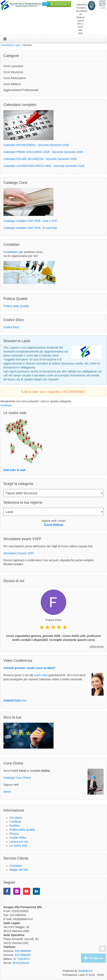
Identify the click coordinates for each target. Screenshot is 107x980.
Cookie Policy (18, 838)
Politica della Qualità (16, 306)
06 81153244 (61, 4)
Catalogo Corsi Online (17, 778)
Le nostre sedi (18, 846)
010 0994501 (23, 955)
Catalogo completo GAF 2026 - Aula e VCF (30, 221)
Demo (7, 792)
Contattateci (11, 252)
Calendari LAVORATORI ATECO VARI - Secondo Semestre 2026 (44, 166)
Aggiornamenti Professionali (21, 90)
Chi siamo (16, 818)
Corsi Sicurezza (13, 72)
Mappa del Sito (19, 870)
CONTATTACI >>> (15, 701)
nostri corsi (41, 675)
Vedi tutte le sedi (14, 470)
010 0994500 (23, 951)
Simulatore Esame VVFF (19, 553)
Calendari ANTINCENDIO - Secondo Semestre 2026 (36, 145)
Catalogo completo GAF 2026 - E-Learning (30, 228)
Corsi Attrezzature (15, 78)
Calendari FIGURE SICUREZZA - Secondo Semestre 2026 (40, 159)
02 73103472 (21, 959)
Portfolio (15, 826)
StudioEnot (85, 971)
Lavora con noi (19, 842)
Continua (6, 405)
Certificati (15, 822)
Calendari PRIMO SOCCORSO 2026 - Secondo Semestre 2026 (43, 152)
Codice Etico (11, 327)
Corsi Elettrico (12, 84)
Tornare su (93, 958)
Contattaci (16, 866)
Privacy (14, 834)
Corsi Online (53, 525)
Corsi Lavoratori (13, 66)
